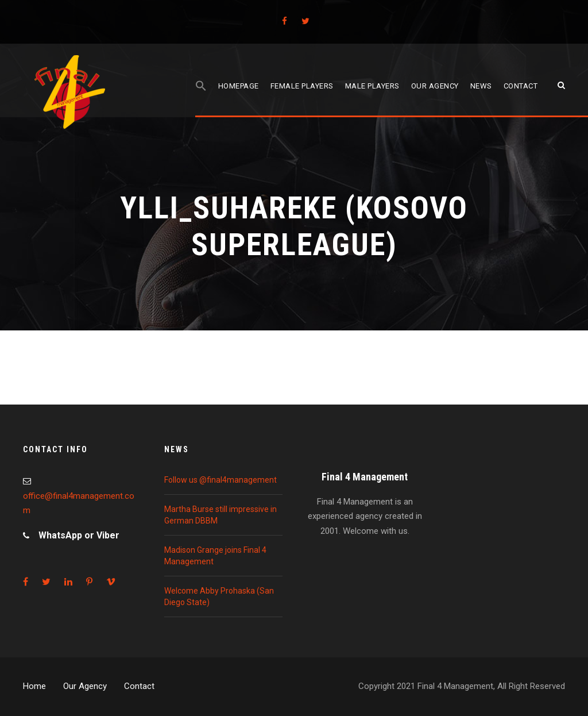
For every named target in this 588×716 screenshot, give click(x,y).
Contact (521, 86)
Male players (372, 86)
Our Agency (85, 686)
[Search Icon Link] (201, 99)
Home (34, 686)
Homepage (239, 86)
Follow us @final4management (220, 480)
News (481, 86)
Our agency (435, 86)
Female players (302, 86)
